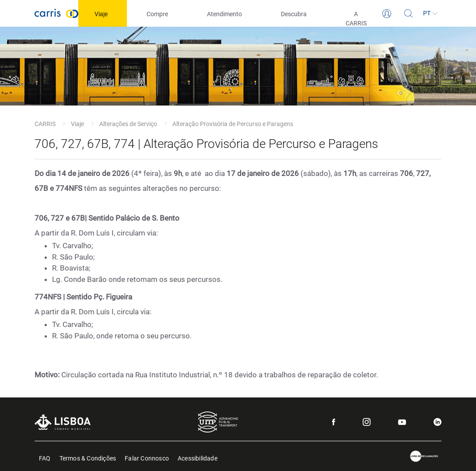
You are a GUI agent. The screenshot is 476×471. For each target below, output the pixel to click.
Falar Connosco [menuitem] (147, 458)
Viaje (77, 124)
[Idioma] (430, 14)
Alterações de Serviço (128, 124)
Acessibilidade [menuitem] (198, 458)
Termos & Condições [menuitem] (88, 458)
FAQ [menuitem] (45, 458)
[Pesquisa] (409, 14)
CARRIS (45, 124)
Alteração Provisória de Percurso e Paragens (233, 124)
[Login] (387, 14)
